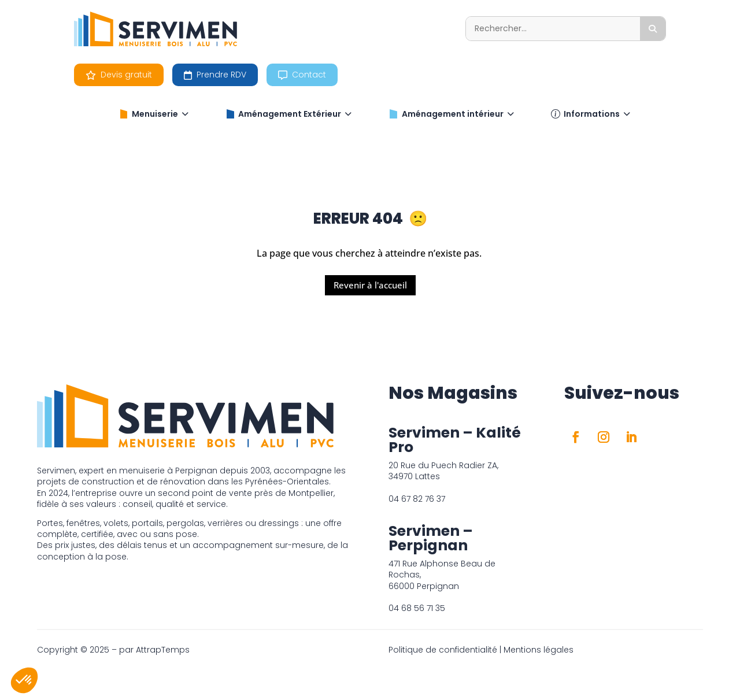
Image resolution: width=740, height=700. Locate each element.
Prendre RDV (215, 75)
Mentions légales (539, 650)
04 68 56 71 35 (417, 608)
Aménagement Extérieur (288, 114)
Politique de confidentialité (443, 650)
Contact (302, 75)
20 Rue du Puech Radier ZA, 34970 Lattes (443, 471)
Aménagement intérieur (452, 114)
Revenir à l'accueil (370, 285)
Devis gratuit (119, 75)
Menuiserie (154, 114)
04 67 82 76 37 (417, 499)
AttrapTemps (163, 650)
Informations (591, 114)
